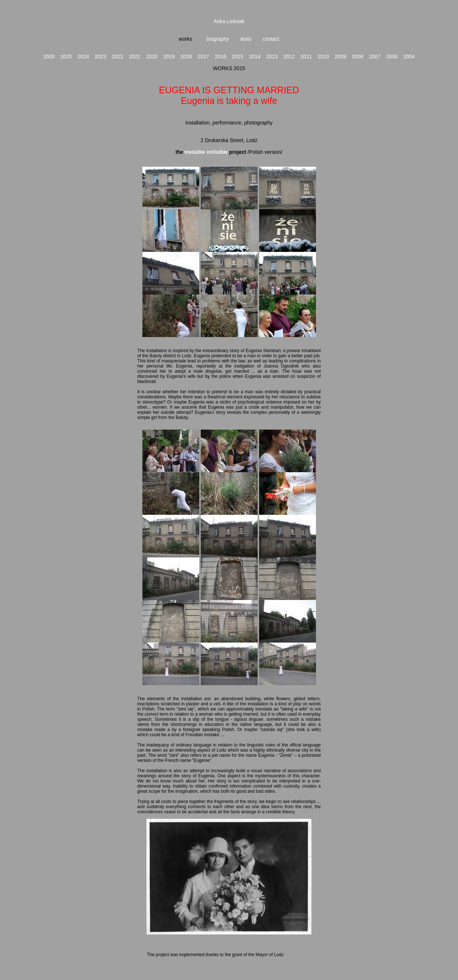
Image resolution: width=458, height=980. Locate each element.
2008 (358, 57)
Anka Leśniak (229, 21)
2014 (255, 57)
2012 (289, 57)
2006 (392, 57)
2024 (83, 57)
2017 (203, 57)
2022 (118, 57)
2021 (135, 57)
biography (217, 39)
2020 (152, 57)
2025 (66, 57)
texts (246, 39)
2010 (323, 57)
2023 (100, 57)
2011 (306, 57)
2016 (220, 57)
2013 (272, 57)
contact (271, 39)
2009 (340, 57)
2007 (375, 57)
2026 (49, 57)
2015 (238, 57)
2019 (169, 57)
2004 (409, 57)
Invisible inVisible (205, 152)
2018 (186, 57)
